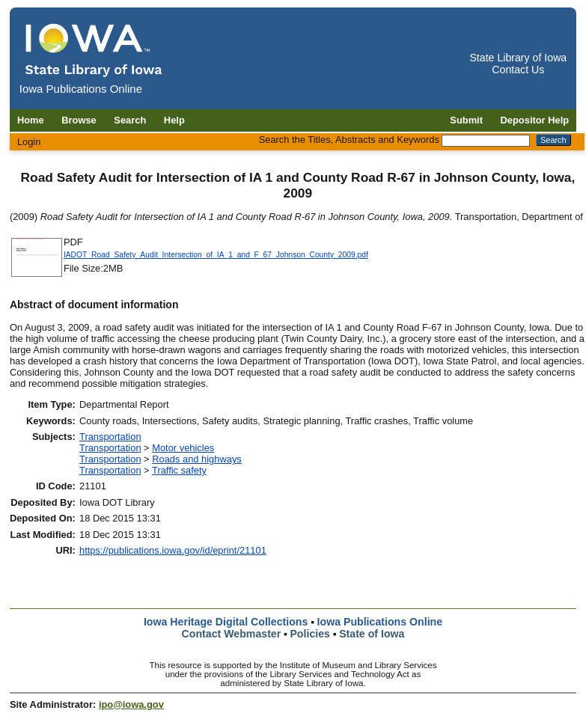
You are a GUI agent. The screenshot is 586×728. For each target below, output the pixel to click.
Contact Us (518, 70)
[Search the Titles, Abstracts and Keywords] (486, 141)
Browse (79, 120)
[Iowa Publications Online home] (94, 50)
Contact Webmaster (232, 634)
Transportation (110, 437)
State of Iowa (372, 634)
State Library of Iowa (518, 58)
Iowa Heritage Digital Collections (226, 622)
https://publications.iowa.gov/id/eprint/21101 (173, 550)
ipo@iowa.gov (131, 704)
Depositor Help (535, 120)
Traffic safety (179, 470)
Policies (310, 634)
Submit (466, 120)
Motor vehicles (183, 448)
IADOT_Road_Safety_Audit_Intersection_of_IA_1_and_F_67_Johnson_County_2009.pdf (216, 255)
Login (29, 142)
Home (31, 120)
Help (174, 120)
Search (130, 120)
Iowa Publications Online (380, 622)
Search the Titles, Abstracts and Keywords (349, 140)
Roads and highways (197, 459)
